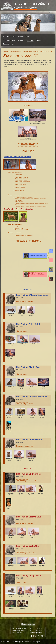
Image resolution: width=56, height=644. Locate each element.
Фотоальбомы (8, 44)
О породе (11, 36)
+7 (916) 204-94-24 (36, 628)
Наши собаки (23, 36)
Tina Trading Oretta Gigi (27, 546)
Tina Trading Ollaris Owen (28, 367)
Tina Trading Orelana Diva (28, 517)
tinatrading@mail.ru (36, 633)
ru (50, 12)
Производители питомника (13, 40)
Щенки (30, 40)
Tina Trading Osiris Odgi (28, 324)
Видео (39, 40)
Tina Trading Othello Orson (29, 440)
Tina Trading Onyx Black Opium (31, 397)
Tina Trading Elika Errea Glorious (19, 209)
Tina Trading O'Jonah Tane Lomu (32, 295)
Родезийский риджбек (25, 7)
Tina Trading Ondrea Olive (29, 474)
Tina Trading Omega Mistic (29, 576)
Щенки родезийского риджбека (31, 51)
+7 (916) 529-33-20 (36, 630)
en (53, 12)
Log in (38, 642)
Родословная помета (28, 241)
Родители (28, 151)
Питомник (32, 4)
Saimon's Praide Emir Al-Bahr (17, 157)
